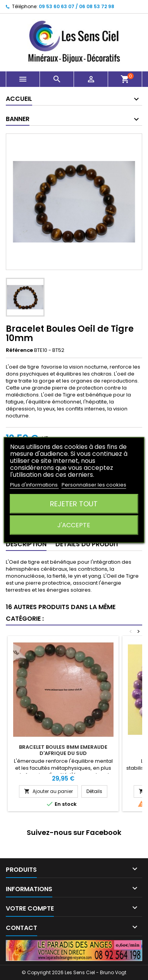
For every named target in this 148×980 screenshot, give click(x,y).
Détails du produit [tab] (87, 544)
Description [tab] (26, 544)
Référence (19, 350)
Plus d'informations (34, 485)
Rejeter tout (74, 504)
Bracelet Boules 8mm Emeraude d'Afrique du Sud (63, 750)
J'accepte (74, 525)
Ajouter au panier (48, 791)
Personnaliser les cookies (94, 485)
